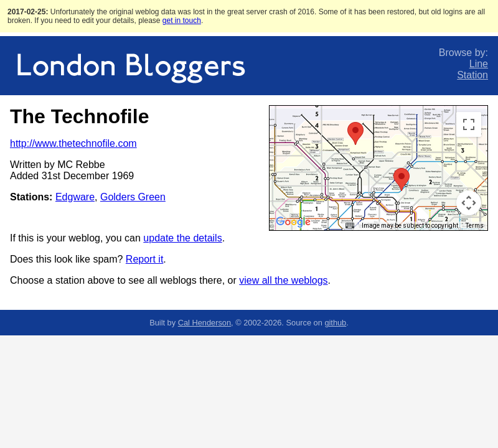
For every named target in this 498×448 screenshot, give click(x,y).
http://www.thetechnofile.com (73, 143)
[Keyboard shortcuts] (350, 226)
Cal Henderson (204, 323)
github (335, 323)
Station (472, 75)
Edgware (75, 197)
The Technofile (79, 116)
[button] (355, 133)
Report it (144, 259)
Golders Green (133, 197)
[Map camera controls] (469, 203)
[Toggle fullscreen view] (469, 124)
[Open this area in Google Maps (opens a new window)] (293, 222)
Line (479, 64)
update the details (182, 238)
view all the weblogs (283, 280)
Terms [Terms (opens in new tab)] (475, 226)
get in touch (182, 21)
